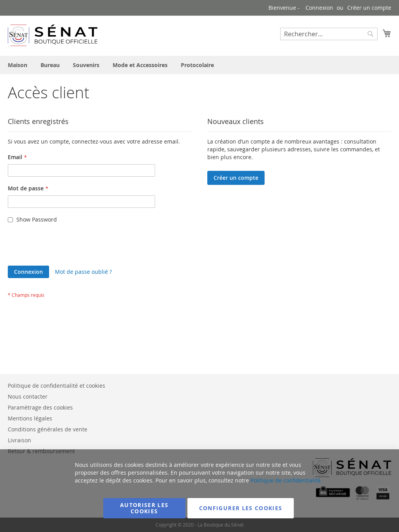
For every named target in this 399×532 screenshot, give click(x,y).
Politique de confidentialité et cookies (56, 386)
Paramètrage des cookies (40, 407)
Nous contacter (28, 396)
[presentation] (67, 246)
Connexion (319, 8)
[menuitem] (18, 65)
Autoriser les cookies (144, 508)
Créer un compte (369, 8)
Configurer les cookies (241, 508)
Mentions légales (30, 418)
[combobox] (329, 34)
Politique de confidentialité (286, 480)
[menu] (199, 65)
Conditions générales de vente (48, 429)
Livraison (19, 440)
